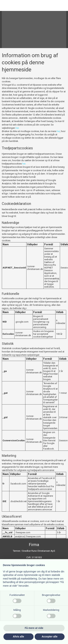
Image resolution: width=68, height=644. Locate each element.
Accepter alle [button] (50, 637)
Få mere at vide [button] (34, 628)
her (17, 128)
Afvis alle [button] (18, 637)
